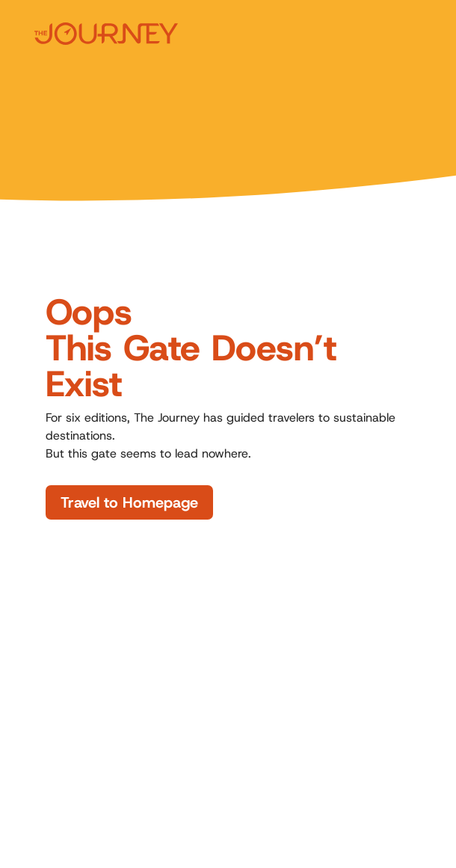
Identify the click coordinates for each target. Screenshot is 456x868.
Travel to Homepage (129, 502)
